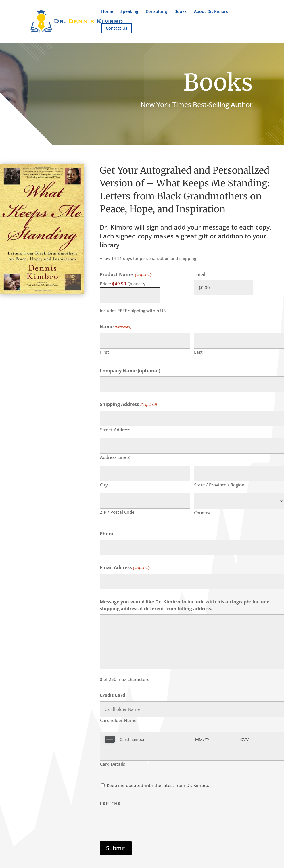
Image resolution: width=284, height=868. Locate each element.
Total (200, 274)
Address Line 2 (115, 457)
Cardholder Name (118, 720)
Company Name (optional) (130, 371)
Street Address (115, 430)
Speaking (129, 12)
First (104, 352)
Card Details (113, 750)
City (104, 485)
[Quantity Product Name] (130, 295)
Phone (107, 534)
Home (107, 12)
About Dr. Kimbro (211, 12)
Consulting (156, 12)
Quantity (136, 284)
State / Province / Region (219, 485)
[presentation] (143, 807)
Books (181, 12)
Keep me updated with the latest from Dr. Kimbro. (158, 771)
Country (202, 513)
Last (198, 352)
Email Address (125, 568)
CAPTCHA (110, 790)
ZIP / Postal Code (117, 512)
